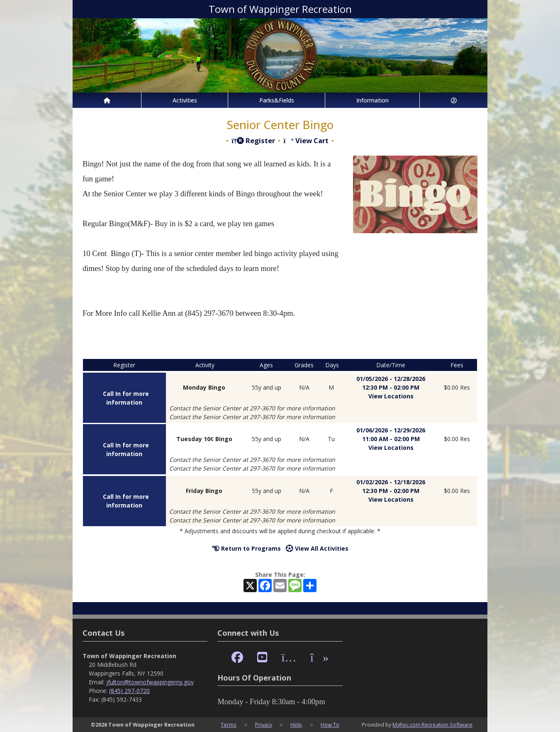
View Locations (391, 396)
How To (330, 725)
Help (296, 725)
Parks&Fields (277, 100)
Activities (185, 100)
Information (373, 100)
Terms (229, 725)
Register (253, 140)
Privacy (264, 725)
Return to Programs (246, 548)
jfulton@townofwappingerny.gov (150, 682)
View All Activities (317, 548)
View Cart (306, 140)
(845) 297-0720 (129, 691)
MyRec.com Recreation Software (432, 725)
